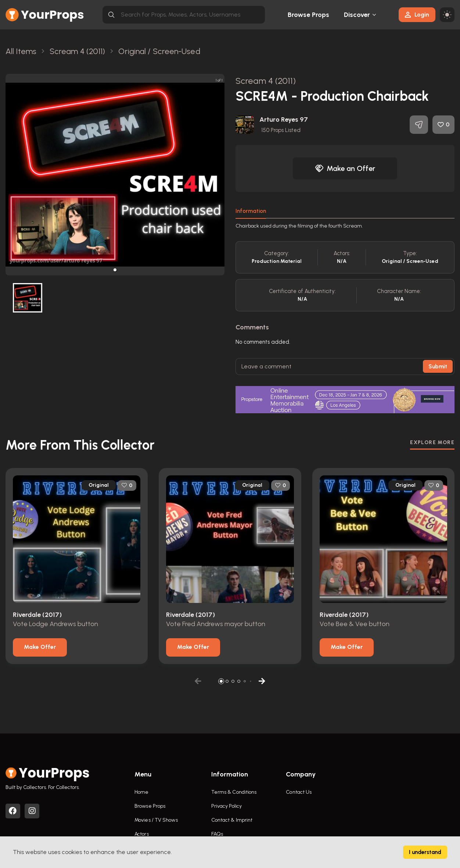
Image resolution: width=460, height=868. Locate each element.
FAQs (217, 834)
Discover (357, 15)
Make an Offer (345, 168)
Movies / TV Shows (156, 820)
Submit (438, 367)
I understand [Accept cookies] (425, 852)
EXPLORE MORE (432, 442)
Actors (142, 834)
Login (417, 15)
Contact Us (299, 792)
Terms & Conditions (234, 792)
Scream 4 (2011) (266, 81)
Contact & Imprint (232, 820)
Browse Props (308, 15)
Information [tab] (251, 211)
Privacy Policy (227, 806)
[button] (115, 270)
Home (141, 792)
